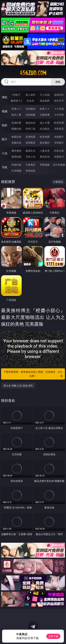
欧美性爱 (59, 123)
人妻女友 (45, 151)
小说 (5, 153)
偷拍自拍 (30, 123)
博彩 (5, 97)
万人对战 (45, 95)
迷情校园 (16, 157)
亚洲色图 (30, 137)
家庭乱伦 (30, 151)
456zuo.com (33, 73)
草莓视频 (45, 165)
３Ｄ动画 (59, 109)
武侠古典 (59, 151)
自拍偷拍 (30, 109)
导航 (5, 167)
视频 (5, 111)
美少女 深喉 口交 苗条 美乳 (18, 386)
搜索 (58, 82)
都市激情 (16, 151)
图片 (5, 139)
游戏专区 (59, 95)
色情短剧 (30, 171)
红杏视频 (16, 171)
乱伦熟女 (45, 129)
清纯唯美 (30, 143)
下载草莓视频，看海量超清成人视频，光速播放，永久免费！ (33, 374)
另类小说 (30, 157)
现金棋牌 (45, 101)
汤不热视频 (59, 165)
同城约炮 (16, 165)
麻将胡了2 (16, 101)
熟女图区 (45, 143)
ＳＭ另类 (59, 115)
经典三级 (30, 129)
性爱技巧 (59, 157)
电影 (5, 125)
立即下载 (53, 636)
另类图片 (59, 143)
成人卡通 (45, 123)
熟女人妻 (16, 115)
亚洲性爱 (16, 123)
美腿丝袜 (16, 143)
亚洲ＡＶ (16, 109)
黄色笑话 (45, 157)
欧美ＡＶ (45, 109)
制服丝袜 (16, 129)
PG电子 (16, 95)
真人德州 (30, 95)
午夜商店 (30, 165)
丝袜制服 (30, 115)
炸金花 (30, 101)
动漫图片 (59, 137)
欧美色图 (45, 137)
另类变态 (59, 129)
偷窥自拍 (16, 137)
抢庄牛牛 (59, 101)
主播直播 (45, 115)
